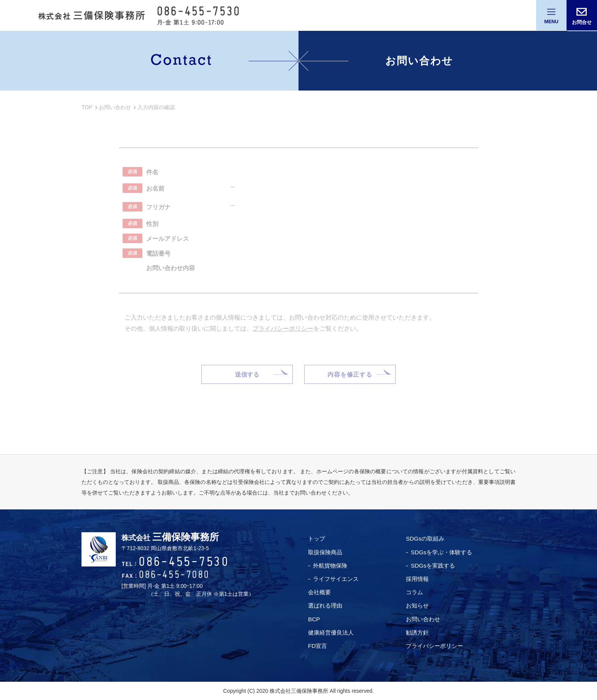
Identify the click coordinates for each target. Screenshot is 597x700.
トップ (317, 539)
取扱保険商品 (326, 552)
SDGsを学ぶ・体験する (443, 552)
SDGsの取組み (426, 539)
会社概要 (320, 593)
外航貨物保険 (331, 566)
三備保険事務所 (179, 537)
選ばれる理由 (326, 606)
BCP (314, 619)
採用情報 (418, 579)
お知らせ (418, 606)
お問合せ (582, 22)
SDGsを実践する (434, 566)
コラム (415, 593)
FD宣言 (318, 646)
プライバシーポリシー (436, 646)
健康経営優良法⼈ (332, 632)
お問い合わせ (424, 619)
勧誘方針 (418, 632)
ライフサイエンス (337, 579)
